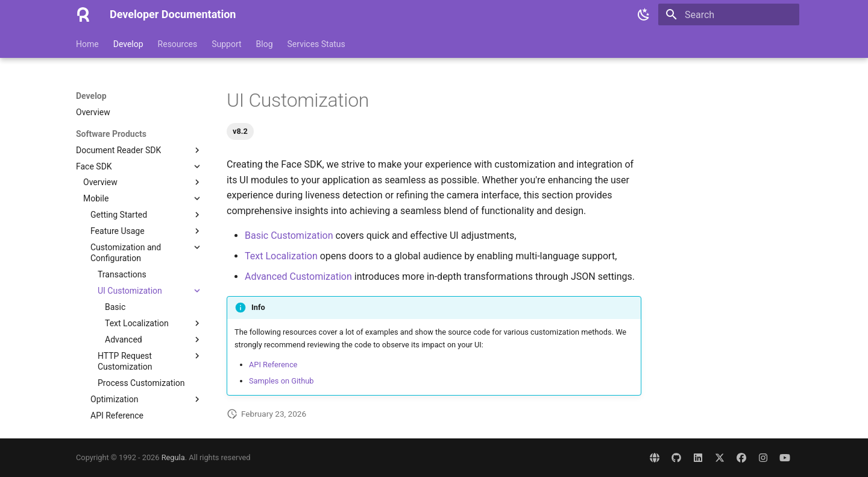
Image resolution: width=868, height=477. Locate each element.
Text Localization (281, 256)
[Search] (729, 14)
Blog (265, 44)
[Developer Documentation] (83, 14)
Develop (128, 44)
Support (226, 44)
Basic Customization (289, 235)
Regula (173, 457)
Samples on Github (281, 381)
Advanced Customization (298, 276)
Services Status (316, 44)
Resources (178, 44)
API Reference (273, 365)
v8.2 (240, 131)
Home (87, 44)
